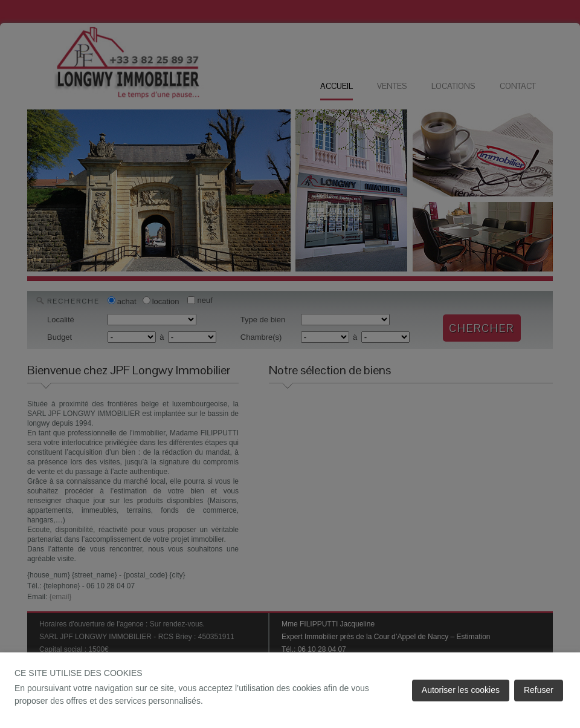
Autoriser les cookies (461, 690)
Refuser (539, 690)
